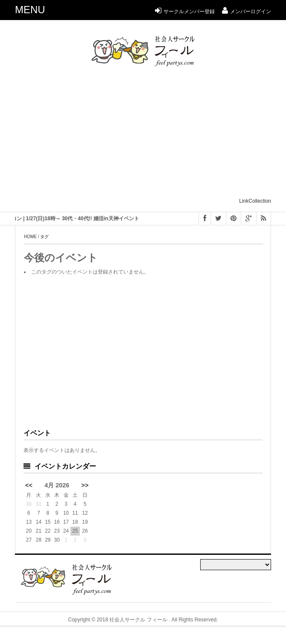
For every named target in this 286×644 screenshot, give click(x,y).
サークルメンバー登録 (185, 12)
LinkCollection (255, 201)
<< (29, 485)
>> (85, 485)
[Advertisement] (150, 136)
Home (30, 237)
